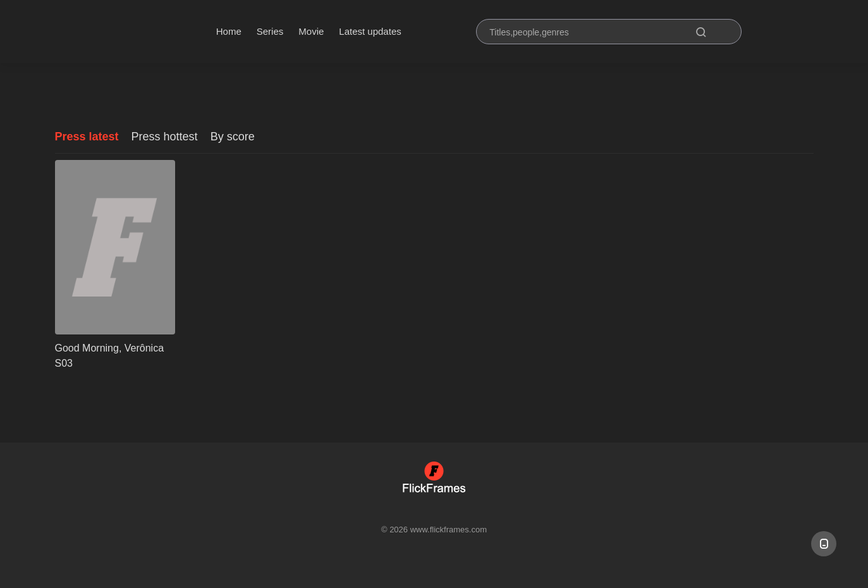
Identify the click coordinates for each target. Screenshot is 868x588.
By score (233, 137)
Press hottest (165, 137)
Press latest (87, 137)
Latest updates (370, 31)
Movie (311, 31)
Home (229, 31)
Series (270, 31)
